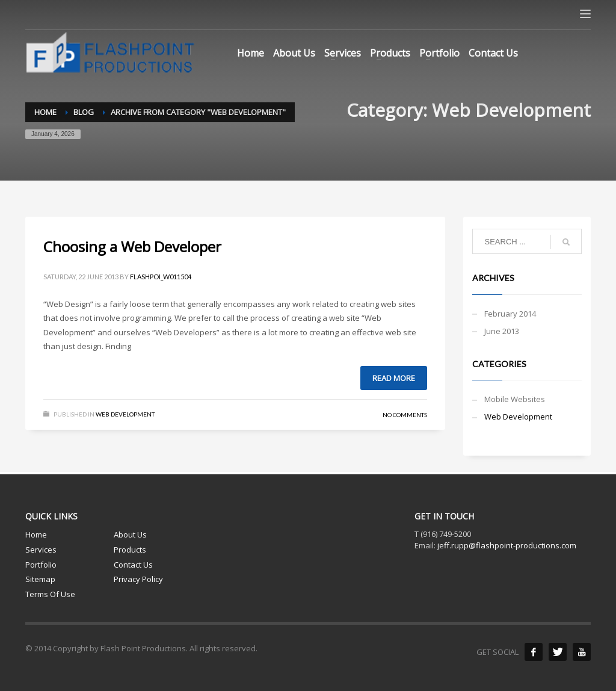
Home (36, 535)
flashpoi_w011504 (161, 277)
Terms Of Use (50, 594)
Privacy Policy (138, 579)
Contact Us (133, 565)
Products (130, 550)
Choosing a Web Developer (132, 246)
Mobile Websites (515, 399)
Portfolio (41, 565)
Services (41, 550)
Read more (394, 378)
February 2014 (510, 314)
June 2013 (502, 331)
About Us (130, 535)
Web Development (125, 414)
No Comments (405, 415)
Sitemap (40, 579)
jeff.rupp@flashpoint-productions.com (507, 545)
